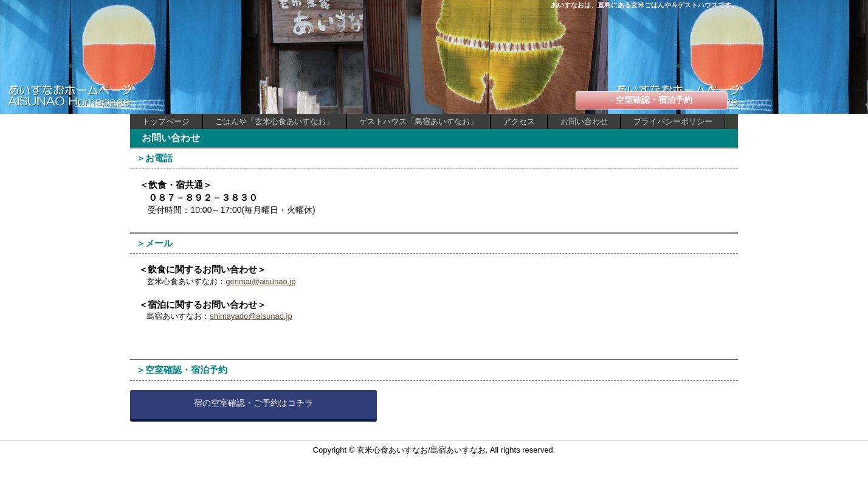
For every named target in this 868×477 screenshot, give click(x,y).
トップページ (166, 121)
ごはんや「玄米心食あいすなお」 (274, 121)
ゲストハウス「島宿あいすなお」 (418, 121)
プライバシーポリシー (673, 121)
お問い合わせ (584, 121)
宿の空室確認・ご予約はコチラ (253, 403)
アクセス (519, 121)
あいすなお (205, 25)
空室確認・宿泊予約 (654, 100)
